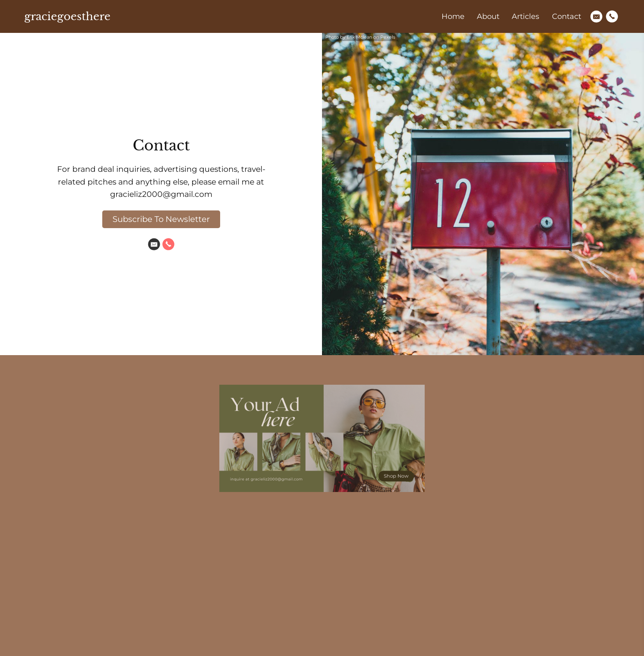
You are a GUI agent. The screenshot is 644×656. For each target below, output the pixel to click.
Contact (567, 16)
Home (453, 16)
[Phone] (612, 16)
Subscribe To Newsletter (161, 219)
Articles (526, 16)
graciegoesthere (67, 16)
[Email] (596, 16)
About (488, 16)
